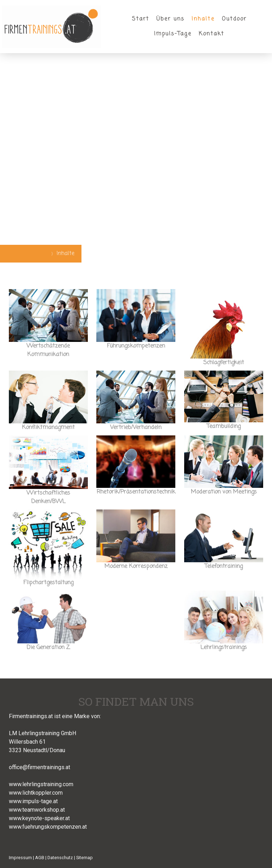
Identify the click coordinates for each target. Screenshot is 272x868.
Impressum (20, 858)
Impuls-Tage (173, 34)
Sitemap (84, 858)
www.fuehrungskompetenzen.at (48, 827)
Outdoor (234, 19)
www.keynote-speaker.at (39, 818)
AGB (40, 858)
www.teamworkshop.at (37, 810)
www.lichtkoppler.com (36, 793)
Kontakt (212, 34)
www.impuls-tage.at (33, 801)
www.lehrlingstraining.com (41, 784)
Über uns (170, 19)
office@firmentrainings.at (39, 767)
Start (141, 19)
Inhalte (203, 19)
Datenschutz (60, 858)
